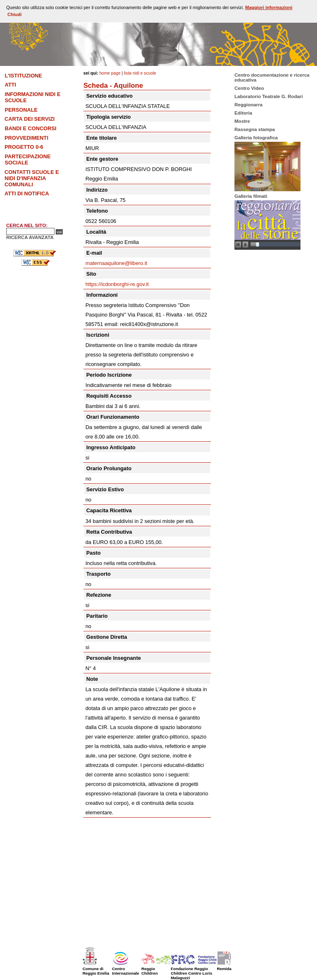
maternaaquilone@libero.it (116, 263)
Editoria (243, 113)
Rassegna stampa (255, 129)
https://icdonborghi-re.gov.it (117, 284)
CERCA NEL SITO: (27, 225)
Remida (225, 966)
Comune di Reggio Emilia (96, 969)
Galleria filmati (251, 196)
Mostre (242, 121)
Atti (10, 85)
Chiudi (14, 14)
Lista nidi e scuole (140, 73)
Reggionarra (248, 105)
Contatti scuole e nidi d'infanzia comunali (32, 178)
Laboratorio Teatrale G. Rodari (269, 96)
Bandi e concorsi (30, 128)
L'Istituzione (23, 76)
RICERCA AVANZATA (30, 237)
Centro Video (249, 88)
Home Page (110, 73)
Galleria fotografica (256, 138)
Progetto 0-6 (24, 147)
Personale (21, 110)
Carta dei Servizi (30, 119)
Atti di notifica (27, 193)
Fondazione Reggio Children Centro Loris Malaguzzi (202, 971)
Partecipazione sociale (27, 159)
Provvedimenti (26, 138)
